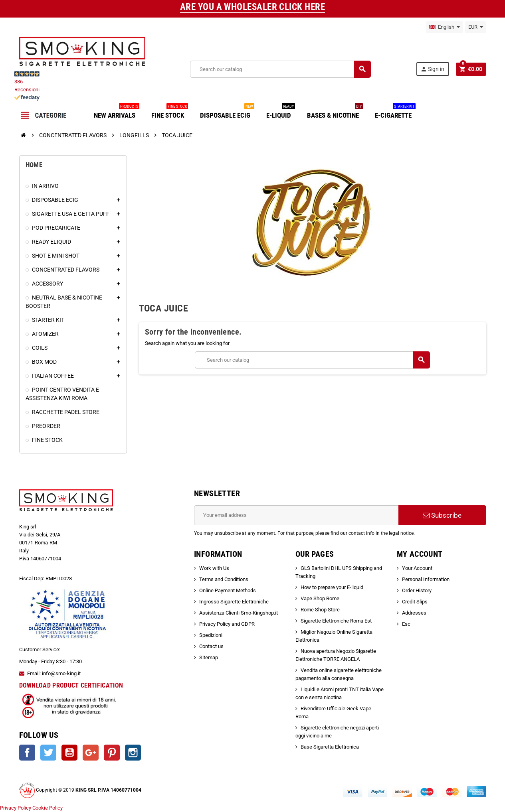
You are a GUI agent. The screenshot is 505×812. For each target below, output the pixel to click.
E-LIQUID (281, 112)
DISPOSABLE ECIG (227, 112)
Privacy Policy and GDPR (227, 624)
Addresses (414, 613)
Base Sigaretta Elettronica (330, 747)
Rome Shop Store (320, 610)
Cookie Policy (48, 808)
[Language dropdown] (445, 27)
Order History (417, 590)
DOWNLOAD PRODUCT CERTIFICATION (71, 685)
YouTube (69, 753)
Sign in (432, 69)
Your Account (417, 568)
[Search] (280, 69)
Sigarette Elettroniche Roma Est (336, 621)
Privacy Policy (16, 808)
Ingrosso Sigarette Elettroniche (234, 602)
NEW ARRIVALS (117, 112)
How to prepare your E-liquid (332, 587)
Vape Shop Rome (320, 598)
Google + (91, 753)
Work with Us (214, 568)
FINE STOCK (170, 112)
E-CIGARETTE (395, 112)
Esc (406, 624)
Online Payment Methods (228, 590)
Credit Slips (415, 602)
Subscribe (442, 515)
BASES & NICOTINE (335, 112)
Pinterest (112, 753)
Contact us (211, 646)
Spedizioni (211, 635)
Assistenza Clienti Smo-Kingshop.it (239, 613)
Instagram (133, 753)
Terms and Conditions (224, 579)
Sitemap (209, 657)
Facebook (27, 753)
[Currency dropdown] (476, 27)
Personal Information (426, 579)
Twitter (48, 753)
